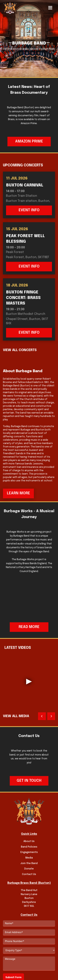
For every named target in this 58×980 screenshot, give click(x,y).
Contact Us (29, 874)
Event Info (29, 210)
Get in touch (29, 781)
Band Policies (29, 847)
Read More (29, 627)
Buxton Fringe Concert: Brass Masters (23, 298)
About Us (29, 841)
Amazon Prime (29, 141)
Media (29, 858)
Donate (29, 869)
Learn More (18, 493)
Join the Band (29, 863)
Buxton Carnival (25, 185)
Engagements (29, 852)
